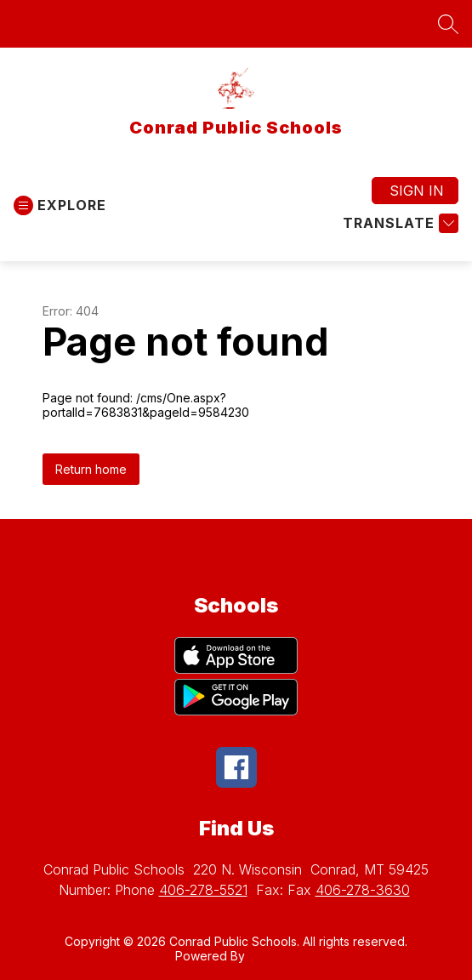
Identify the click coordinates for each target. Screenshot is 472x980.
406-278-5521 (203, 890)
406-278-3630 (363, 890)
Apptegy (273, 956)
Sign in (417, 191)
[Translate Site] (398, 223)
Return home (91, 469)
